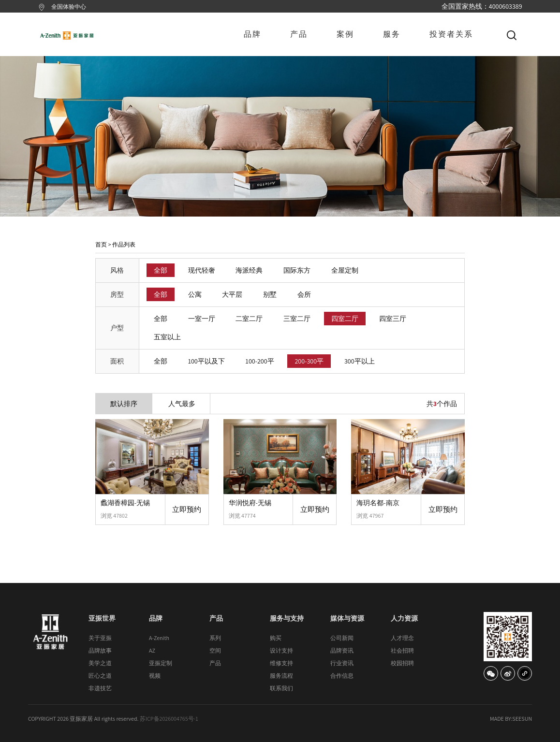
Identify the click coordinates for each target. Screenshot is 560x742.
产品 (299, 34)
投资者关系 (451, 34)
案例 (345, 34)
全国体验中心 (69, 7)
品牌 (252, 34)
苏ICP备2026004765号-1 (169, 719)
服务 (392, 34)
